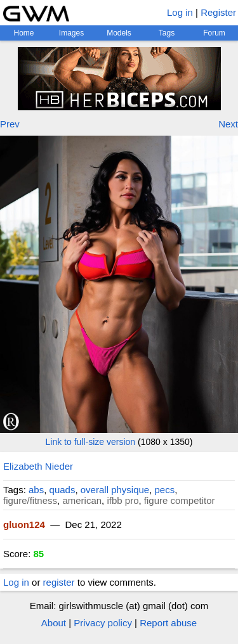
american (82, 500)
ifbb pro (122, 500)
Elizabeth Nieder (38, 466)
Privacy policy (103, 623)
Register (218, 12)
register (59, 582)
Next (228, 124)
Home (23, 33)
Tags (167, 33)
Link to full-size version (91, 442)
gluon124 (24, 525)
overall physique (115, 490)
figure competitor (180, 500)
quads (63, 490)
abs (36, 490)
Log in (180, 12)
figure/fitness (30, 500)
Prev (10, 124)
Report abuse (168, 623)
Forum (214, 33)
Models (119, 33)
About (54, 623)
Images (71, 33)
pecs (165, 490)
